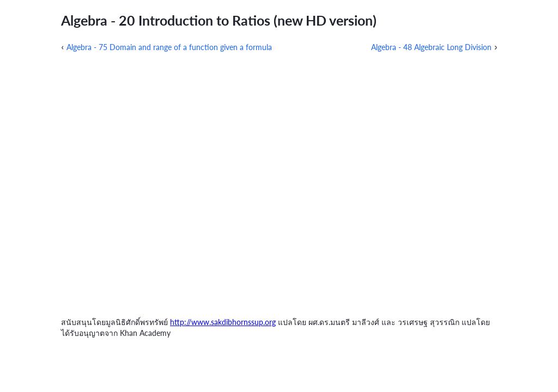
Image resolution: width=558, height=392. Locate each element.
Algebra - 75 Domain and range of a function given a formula (169, 47)
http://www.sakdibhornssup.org (223, 322)
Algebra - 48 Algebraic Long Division (431, 47)
